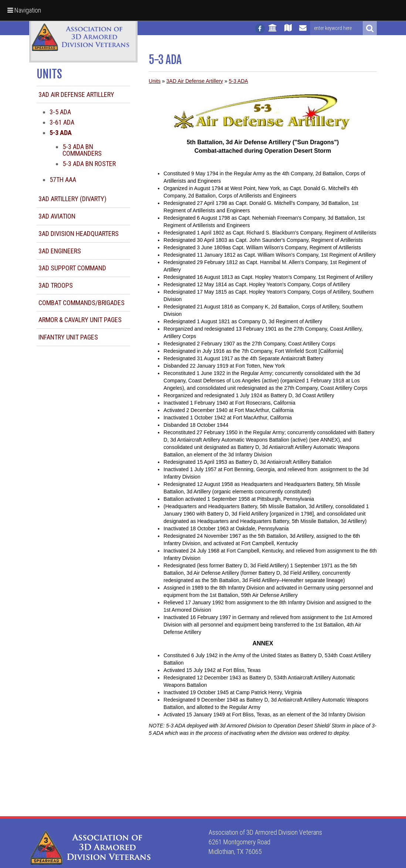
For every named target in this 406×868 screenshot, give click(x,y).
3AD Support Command (72, 268)
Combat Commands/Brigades (82, 303)
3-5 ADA (60, 112)
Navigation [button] (24, 10)
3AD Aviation (57, 216)
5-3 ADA (238, 81)
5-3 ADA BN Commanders (82, 150)
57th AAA (63, 180)
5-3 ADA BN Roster (89, 164)
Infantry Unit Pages (68, 337)
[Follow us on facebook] (260, 28)
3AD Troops (56, 285)
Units (155, 81)
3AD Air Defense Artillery (76, 94)
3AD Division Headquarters (79, 234)
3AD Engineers (60, 251)
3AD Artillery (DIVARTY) (72, 199)
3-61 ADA (62, 122)
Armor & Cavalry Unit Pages (80, 320)
